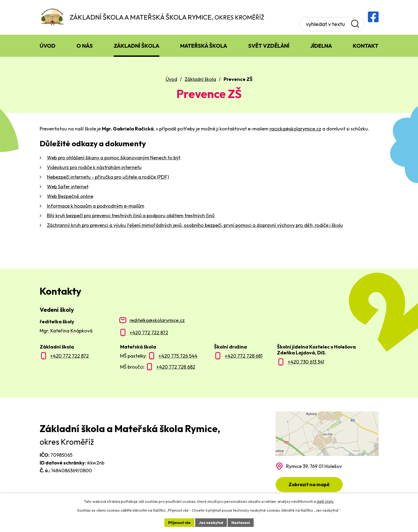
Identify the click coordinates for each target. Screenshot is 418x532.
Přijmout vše (179, 522)
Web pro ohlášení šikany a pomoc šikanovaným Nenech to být (114, 158)
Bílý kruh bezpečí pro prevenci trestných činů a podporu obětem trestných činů (131, 216)
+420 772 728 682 (176, 367)
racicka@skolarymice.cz (295, 129)
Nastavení (241, 522)
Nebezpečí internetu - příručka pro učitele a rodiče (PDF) (108, 177)
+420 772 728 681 (244, 356)
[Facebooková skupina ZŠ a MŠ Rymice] (373, 17)
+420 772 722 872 (149, 333)
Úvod (171, 80)
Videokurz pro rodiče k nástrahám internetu (94, 168)
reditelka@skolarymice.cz (157, 321)
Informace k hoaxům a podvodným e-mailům (96, 206)
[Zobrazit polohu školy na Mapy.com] (327, 452)
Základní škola (200, 80)
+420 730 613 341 (306, 362)
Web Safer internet (68, 187)
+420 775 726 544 (178, 356)
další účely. (325, 501)
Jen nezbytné (211, 522)
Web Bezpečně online (70, 197)
